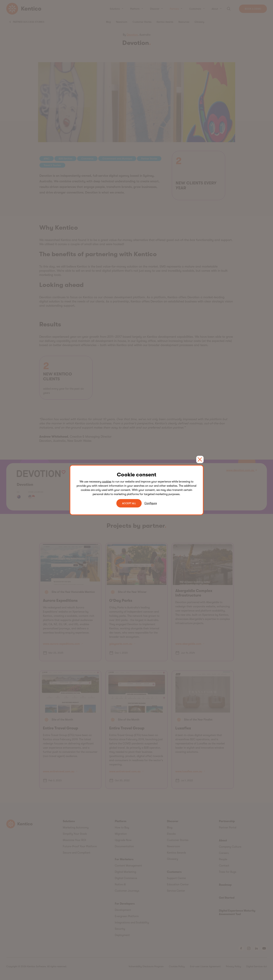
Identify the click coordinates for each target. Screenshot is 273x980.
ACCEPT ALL (129, 503)
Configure (151, 503)
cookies (107, 482)
